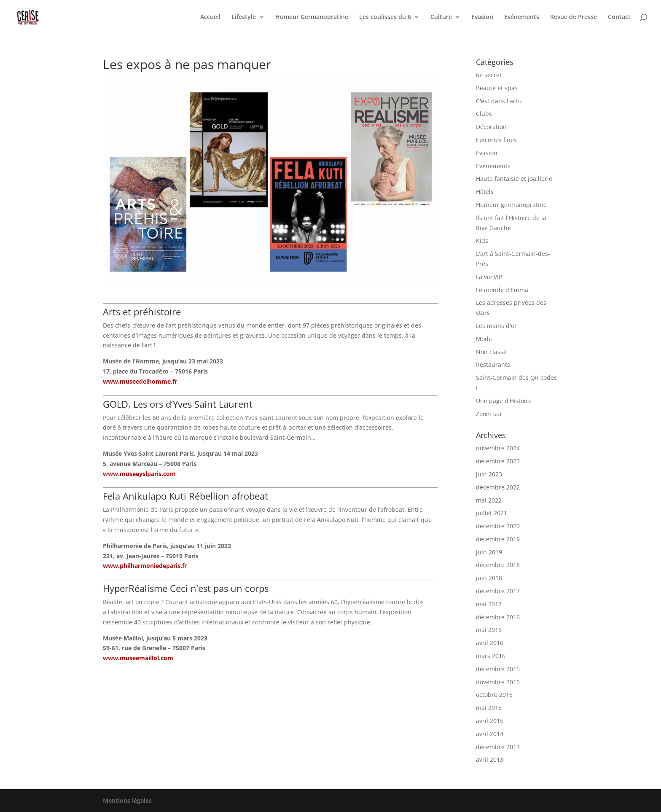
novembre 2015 (498, 682)
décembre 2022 (498, 487)
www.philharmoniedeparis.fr (145, 566)
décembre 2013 (498, 747)
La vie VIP (489, 277)
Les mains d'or (496, 326)
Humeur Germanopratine (312, 17)
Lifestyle (244, 17)
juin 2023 (489, 474)
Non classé (491, 352)
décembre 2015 (498, 669)
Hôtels (485, 192)
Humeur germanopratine (511, 205)
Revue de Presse (574, 17)
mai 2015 (489, 708)
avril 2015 (490, 721)
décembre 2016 (498, 617)
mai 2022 (489, 500)
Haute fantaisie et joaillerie (514, 179)
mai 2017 (489, 604)
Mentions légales (127, 800)
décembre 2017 (498, 591)
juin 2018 (489, 578)
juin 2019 (489, 552)
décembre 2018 (498, 565)
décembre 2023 (498, 461)
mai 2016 (489, 630)
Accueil (210, 17)
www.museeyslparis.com (139, 474)
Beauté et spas (497, 88)
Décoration (491, 127)
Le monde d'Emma (502, 290)
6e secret (489, 75)
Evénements (522, 17)
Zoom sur (489, 414)
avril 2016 (490, 643)
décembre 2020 (498, 526)
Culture (441, 17)
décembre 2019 (498, 539)
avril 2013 (490, 760)
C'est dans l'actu (499, 101)
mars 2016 (491, 656)
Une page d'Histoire (504, 401)
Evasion (482, 17)
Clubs (484, 114)
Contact (619, 17)
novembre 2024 (498, 448)
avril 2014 (490, 734)
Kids (482, 241)
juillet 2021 (492, 513)
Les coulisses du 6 (385, 17)
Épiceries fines (496, 140)
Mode (484, 339)
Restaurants (493, 364)
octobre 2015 (494, 695)
